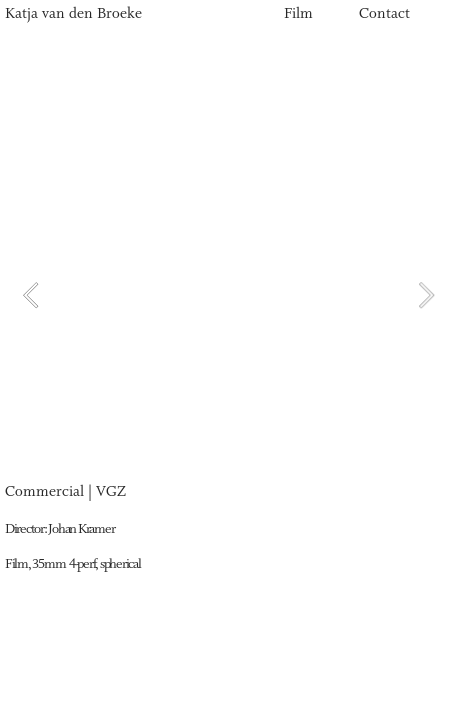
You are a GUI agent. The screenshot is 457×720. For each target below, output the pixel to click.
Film (298, 14)
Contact (384, 14)
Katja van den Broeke (75, 14)
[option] (228, 295)
